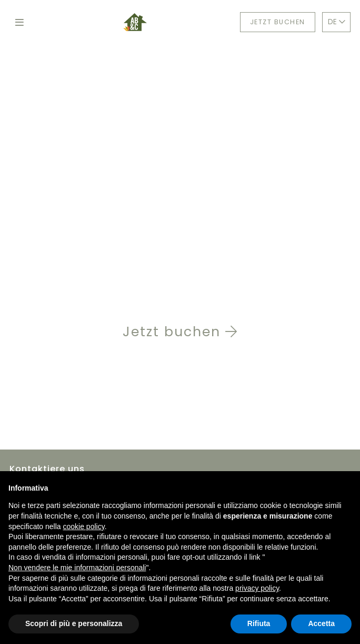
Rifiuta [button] (259, 623)
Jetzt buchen (278, 22)
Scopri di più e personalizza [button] (74, 623)
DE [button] (337, 22)
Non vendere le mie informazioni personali (77, 568)
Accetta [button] (321, 623)
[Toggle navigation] (20, 22)
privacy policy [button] (257, 588)
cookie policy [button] (84, 526)
